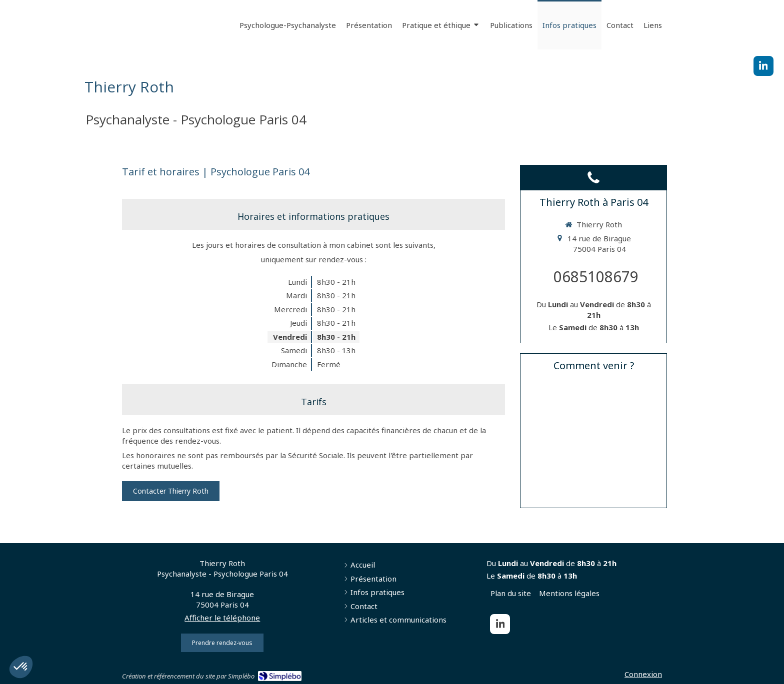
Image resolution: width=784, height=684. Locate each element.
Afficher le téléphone (222, 618)
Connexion (643, 674)
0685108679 (596, 277)
